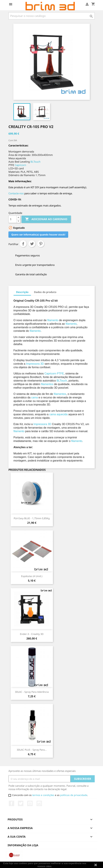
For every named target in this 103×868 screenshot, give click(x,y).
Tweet (32, 244)
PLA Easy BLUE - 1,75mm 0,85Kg (32, 518)
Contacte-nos (16, 193)
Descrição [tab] (22, 292)
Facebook (12, 803)
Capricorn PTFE (54, 374)
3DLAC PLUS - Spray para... (32, 750)
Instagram (39, 803)
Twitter (21, 803)
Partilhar (23, 244)
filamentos (47, 384)
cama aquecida (58, 414)
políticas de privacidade (74, 795)
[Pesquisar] (52, 16)
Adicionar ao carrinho (46, 219)
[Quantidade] (13, 219)
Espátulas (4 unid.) (32, 576)
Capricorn (20, 165)
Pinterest (41, 244)
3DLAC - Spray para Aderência (32, 692)
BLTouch (35, 162)
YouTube (30, 803)
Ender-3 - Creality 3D (32, 634)
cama (34, 397)
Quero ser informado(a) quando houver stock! (38, 235)
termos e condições (43, 795)
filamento (53, 320)
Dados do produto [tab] (45, 292)
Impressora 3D (35, 364)
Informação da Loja (23, 845)
